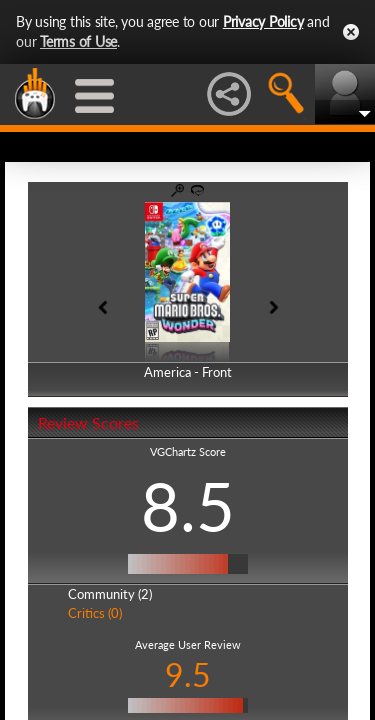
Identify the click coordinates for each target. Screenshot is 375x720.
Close (351, 32)
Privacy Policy (263, 21)
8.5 (188, 506)
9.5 (188, 674)
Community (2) (110, 594)
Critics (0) (95, 613)
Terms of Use (78, 41)
